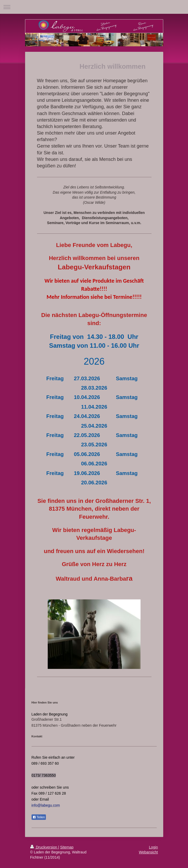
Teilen (39, 817)
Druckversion (44, 847)
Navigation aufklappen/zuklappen (94, 7)
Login (153, 847)
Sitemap (67, 847)
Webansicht (148, 852)
